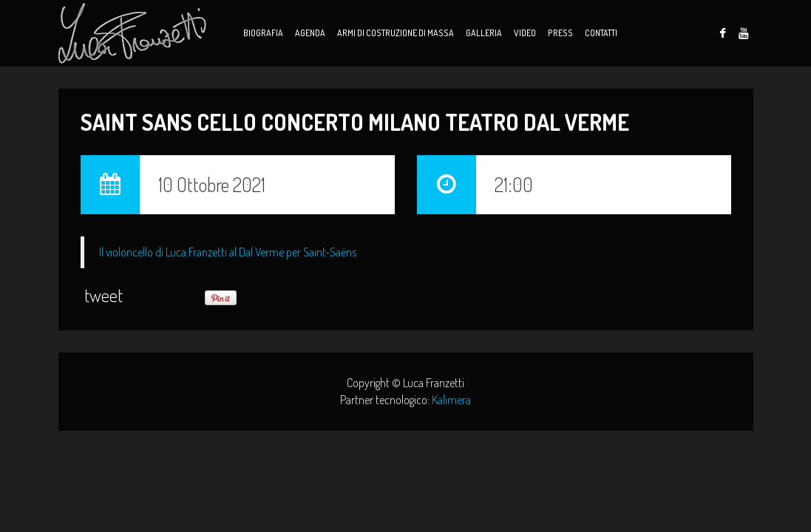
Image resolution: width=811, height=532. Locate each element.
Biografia (263, 33)
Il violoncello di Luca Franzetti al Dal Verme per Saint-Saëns (228, 252)
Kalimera (451, 400)
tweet (104, 295)
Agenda (310, 33)
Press (560, 33)
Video (525, 33)
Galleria (484, 33)
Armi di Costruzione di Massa (396, 33)
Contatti (601, 33)
